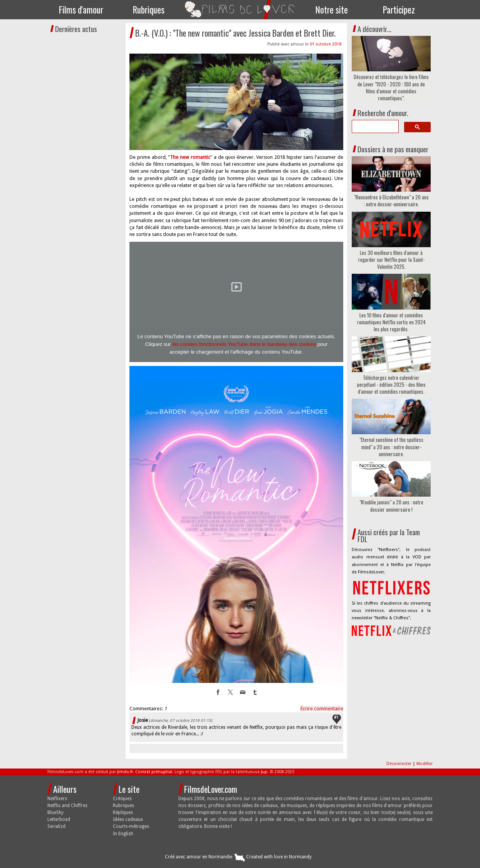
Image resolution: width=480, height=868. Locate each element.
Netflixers (57, 799)
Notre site (332, 10)
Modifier (425, 764)
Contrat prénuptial (154, 772)
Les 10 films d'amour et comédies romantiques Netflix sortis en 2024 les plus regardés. (391, 322)
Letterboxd (59, 819)
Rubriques (149, 10)
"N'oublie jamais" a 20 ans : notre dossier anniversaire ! (391, 506)
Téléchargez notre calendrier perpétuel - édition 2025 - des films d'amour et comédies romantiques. (391, 385)
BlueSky (55, 812)
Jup (264, 772)
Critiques (122, 799)
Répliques (123, 812)
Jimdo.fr (125, 772)
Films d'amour (81, 10)
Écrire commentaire (322, 709)
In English (123, 834)
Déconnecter (399, 764)
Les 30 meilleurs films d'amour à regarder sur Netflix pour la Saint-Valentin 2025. (391, 260)
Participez (399, 10)
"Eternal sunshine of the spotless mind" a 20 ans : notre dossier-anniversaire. (391, 447)
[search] (374, 126)
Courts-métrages (131, 826)
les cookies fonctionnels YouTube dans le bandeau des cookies (244, 344)
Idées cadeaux (128, 819)
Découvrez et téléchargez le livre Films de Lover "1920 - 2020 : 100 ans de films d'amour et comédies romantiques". (391, 87)
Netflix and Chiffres (67, 806)
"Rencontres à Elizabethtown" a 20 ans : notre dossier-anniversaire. (391, 201)
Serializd (56, 826)
